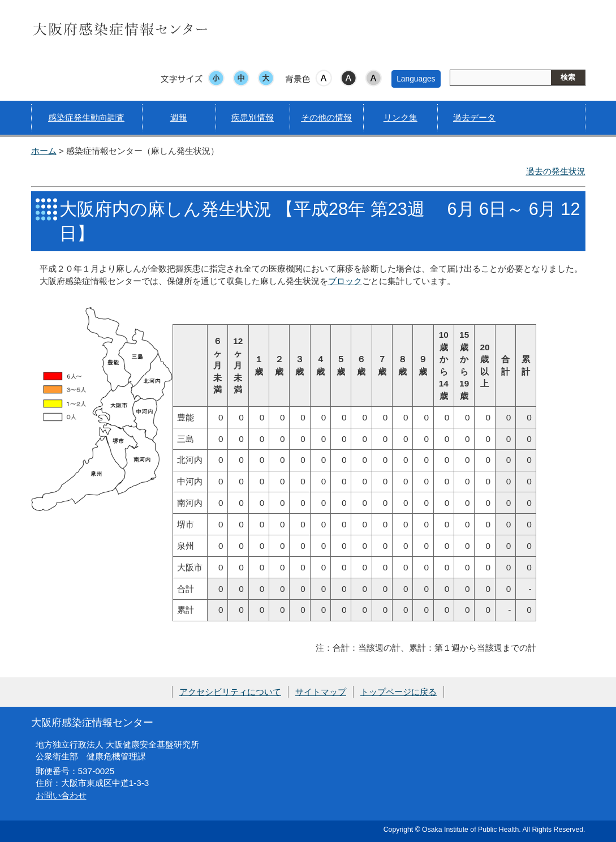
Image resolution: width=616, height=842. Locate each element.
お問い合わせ (61, 795)
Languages (416, 79)
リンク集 (400, 117)
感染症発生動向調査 (86, 117)
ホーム (44, 151)
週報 (179, 117)
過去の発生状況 (556, 171)
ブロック (345, 281)
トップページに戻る (399, 692)
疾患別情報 (253, 117)
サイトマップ (321, 692)
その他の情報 (326, 117)
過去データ (474, 117)
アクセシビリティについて (230, 692)
